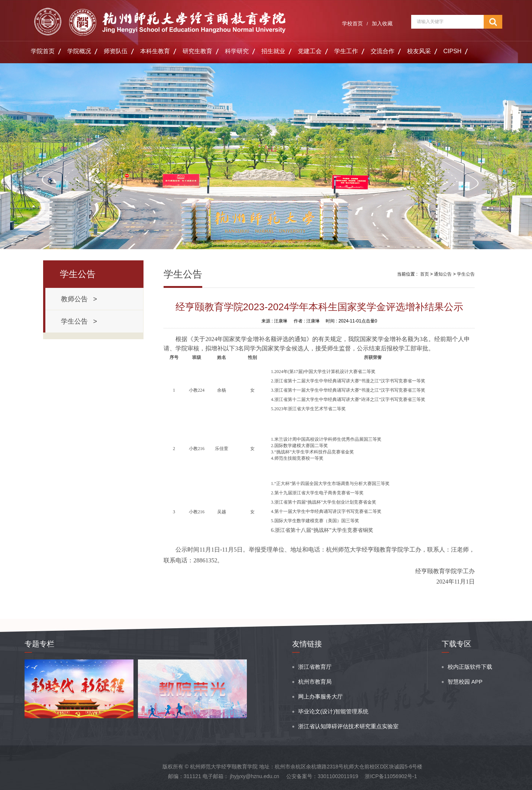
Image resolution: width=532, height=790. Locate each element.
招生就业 (273, 51)
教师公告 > (79, 299)
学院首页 (43, 51)
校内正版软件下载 (470, 667)
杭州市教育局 (315, 682)
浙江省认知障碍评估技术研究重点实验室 (348, 726)
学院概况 (79, 51)
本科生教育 (155, 51)
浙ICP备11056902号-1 (391, 776)
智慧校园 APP (465, 682)
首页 (425, 274)
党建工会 (310, 51)
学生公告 (466, 274)
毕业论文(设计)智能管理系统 (333, 711)
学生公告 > (79, 321)
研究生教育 (197, 51)
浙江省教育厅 (315, 667)
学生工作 (346, 51)
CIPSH (453, 51)
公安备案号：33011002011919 (322, 776)
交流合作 (383, 51)
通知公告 (443, 274)
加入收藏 (382, 23)
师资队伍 (116, 51)
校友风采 (419, 51)
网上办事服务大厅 (320, 696)
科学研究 (237, 51)
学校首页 (352, 23)
